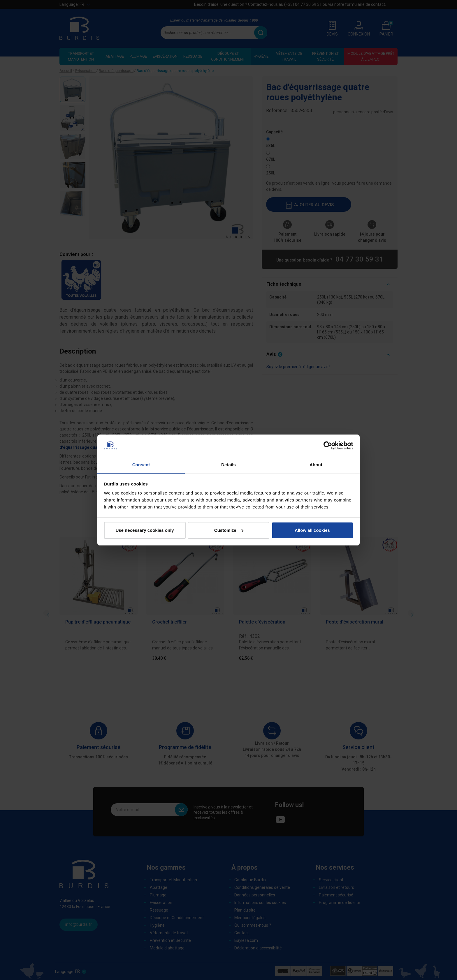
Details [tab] (228, 465)
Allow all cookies (312, 530)
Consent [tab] (141, 465)
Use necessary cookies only (145, 530)
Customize (229, 530)
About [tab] (316, 465)
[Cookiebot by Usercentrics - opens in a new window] (328, 446)
